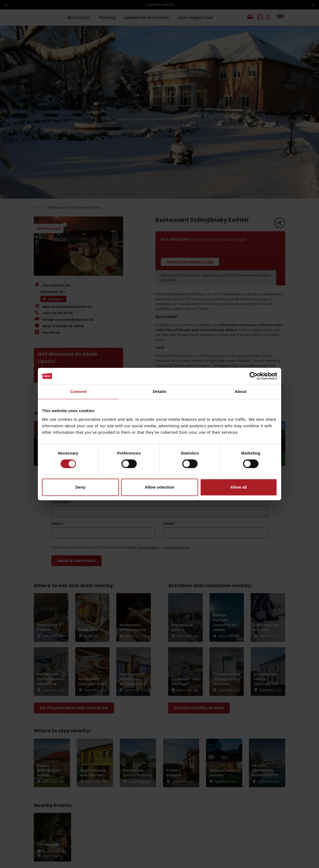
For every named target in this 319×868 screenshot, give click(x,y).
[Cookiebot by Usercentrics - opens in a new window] (253, 376)
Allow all (239, 487)
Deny (80, 487)
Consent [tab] (79, 391)
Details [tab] (159, 391)
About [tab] (241, 391)
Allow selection (159, 487)
